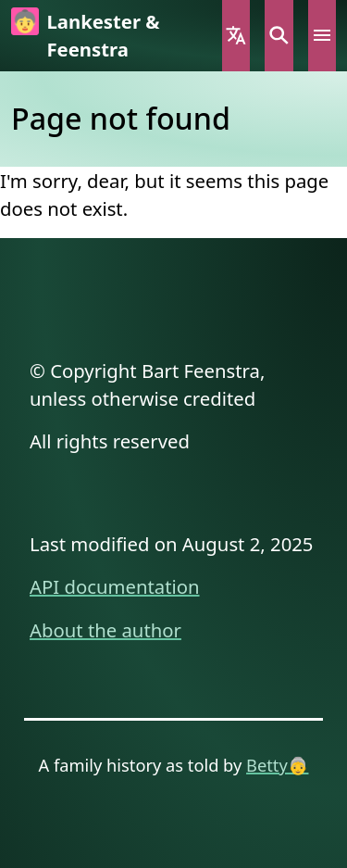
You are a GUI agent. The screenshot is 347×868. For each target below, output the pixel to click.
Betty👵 (277, 765)
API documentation (115, 586)
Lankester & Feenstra (103, 35)
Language (236, 36)
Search (279, 36)
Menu (322, 36)
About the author (105, 630)
